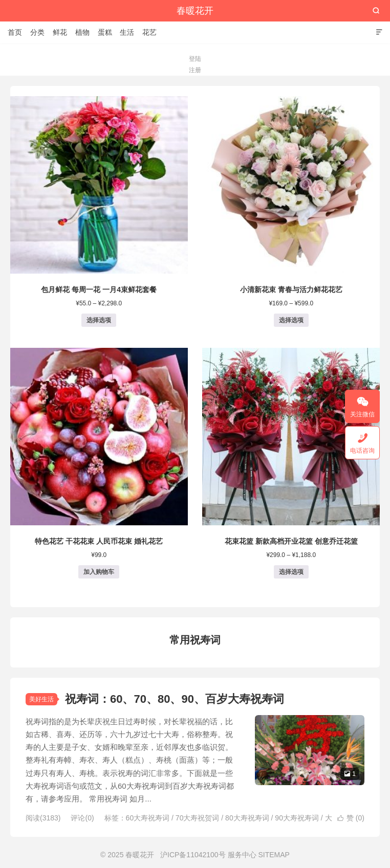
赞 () (351, 818)
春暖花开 (195, 11)
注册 (195, 70)
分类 (37, 32)
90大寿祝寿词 (297, 818)
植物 (82, 32)
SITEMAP (274, 855)
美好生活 (41, 699)
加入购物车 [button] (99, 572)
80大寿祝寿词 (247, 818)
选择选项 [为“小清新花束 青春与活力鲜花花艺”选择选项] (291, 320)
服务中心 (242, 855)
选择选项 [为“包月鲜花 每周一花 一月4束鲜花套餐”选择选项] (99, 320)
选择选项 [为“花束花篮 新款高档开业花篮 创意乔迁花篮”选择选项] (291, 572)
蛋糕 (105, 32)
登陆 (195, 59)
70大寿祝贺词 (198, 818)
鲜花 (60, 32)
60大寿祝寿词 (148, 818)
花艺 (149, 32)
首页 (15, 32)
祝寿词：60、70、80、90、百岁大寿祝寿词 (175, 699)
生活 (127, 32)
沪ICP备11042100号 (193, 855)
